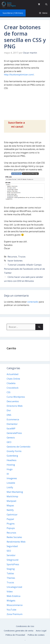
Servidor (11, 555)
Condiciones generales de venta (19, 631)
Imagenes (12, 478)
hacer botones (15, 261)
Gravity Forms (14, 451)
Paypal (10, 519)
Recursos (12, 257)
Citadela (11, 383)
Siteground (13, 560)
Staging (11, 569)
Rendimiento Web (16, 542)
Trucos (22, 257)
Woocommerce (15, 605)
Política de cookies (36, 635)
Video (10, 591)
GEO (9, 442)
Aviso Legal (41, 631)
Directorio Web (15, 406)
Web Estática (14, 596)
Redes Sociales (14, 537)
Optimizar (12, 514)
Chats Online (13, 379)
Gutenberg (12, 456)
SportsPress (13, 564)
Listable (11, 483)
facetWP (11, 428)
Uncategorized (14, 587)
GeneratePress (14, 433)
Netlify (10, 510)
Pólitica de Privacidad (15, 635)
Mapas (10, 505)
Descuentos (13, 401)
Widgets (11, 601)
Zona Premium (15, 614)
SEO (9, 551)
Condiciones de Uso (25, 626)
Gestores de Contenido (19, 447)
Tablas (10, 573)
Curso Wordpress (16, 397)
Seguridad (12, 546)
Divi (9, 410)
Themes (11, 578)
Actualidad (13, 374)
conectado (33, 302)
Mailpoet (11, 501)
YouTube (11, 610)
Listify (10, 487)
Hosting (11, 465)
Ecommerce (13, 419)
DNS (9, 415)
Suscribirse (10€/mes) (13, 13)
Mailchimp (12, 496)
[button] (46, 4)
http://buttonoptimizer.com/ (19, 75)
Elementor (12, 424)
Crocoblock (13, 388)
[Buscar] (39, 327)
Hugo (10, 469)
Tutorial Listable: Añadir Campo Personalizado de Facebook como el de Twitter (24, 269)
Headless (12, 460)
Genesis (11, 438)
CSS (9, 392)
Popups (11, 528)
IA (8, 474)
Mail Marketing (15, 492)
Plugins (11, 524)
